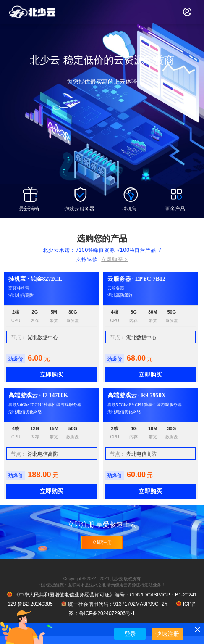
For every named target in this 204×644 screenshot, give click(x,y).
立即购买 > (115, 259)
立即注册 (102, 542)
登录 (130, 634)
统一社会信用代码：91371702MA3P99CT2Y (115, 604)
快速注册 (167, 634)
